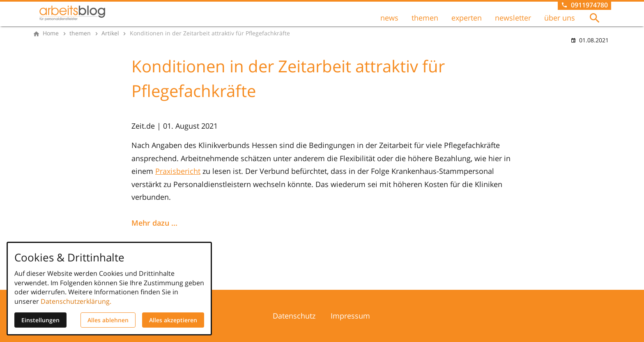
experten (467, 18)
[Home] (51, 33)
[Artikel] (110, 33)
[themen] (80, 33)
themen (425, 18)
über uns (560, 18)
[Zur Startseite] (72, 13)
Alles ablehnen (108, 320)
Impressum (350, 316)
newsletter (513, 18)
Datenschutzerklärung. (76, 301)
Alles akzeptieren (173, 320)
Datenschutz (294, 316)
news (389, 18)
